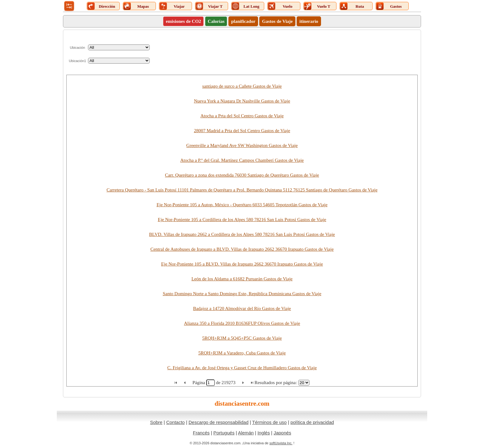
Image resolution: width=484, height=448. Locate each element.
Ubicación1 (77, 61)
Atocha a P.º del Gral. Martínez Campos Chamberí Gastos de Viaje (242, 160)
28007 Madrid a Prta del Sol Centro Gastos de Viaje (242, 131)
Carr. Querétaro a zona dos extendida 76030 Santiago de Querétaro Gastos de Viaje (242, 175)
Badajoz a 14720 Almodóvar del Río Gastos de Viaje (242, 308)
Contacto (175, 422)
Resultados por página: (275, 383)
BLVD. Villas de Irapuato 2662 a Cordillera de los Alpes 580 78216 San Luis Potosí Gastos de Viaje (242, 234)
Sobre (156, 422)
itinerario (309, 21)
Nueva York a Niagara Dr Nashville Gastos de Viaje (242, 101)
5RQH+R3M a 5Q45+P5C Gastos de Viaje (242, 338)
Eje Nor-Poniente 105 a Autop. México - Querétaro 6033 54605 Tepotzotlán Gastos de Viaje (242, 205)
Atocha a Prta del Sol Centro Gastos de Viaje (242, 116)
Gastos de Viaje (277, 21)
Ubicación (77, 48)
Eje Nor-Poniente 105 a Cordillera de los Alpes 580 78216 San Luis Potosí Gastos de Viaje (242, 220)
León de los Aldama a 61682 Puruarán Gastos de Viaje (242, 279)
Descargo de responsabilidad (219, 422)
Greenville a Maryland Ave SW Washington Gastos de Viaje (242, 145)
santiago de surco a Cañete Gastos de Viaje (242, 86)
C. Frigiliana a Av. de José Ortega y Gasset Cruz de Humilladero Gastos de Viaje (242, 368)
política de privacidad (312, 422)
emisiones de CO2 (183, 21)
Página (199, 383)
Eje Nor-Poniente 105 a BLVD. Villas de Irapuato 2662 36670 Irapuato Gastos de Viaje (242, 264)
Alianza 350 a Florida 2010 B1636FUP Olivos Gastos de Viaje (242, 323)
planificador (243, 21)
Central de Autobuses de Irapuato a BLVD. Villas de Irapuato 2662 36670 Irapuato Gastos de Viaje (242, 249)
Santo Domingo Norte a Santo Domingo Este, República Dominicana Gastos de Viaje (242, 294)
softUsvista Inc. (281, 443)
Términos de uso (269, 422)
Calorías (216, 21)
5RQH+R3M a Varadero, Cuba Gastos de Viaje (242, 353)
